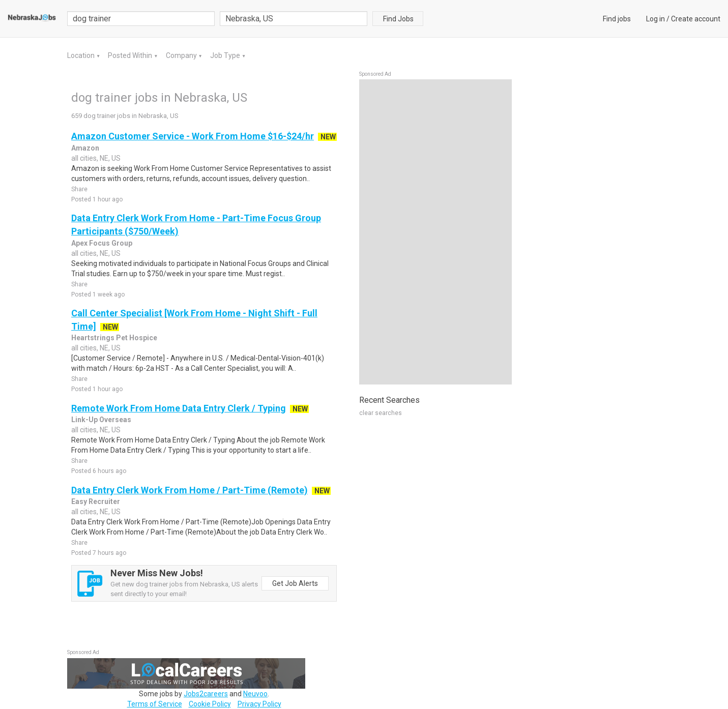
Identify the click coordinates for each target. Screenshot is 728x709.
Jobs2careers (206, 694)
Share (79, 189)
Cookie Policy (210, 704)
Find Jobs (398, 19)
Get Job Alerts (295, 583)
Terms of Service (155, 704)
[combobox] (294, 19)
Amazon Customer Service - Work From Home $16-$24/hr (193, 136)
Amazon (85, 148)
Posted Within (131, 55)
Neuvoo (255, 694)
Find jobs (617, 19)
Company (182, 55)
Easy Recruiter (96, 501)
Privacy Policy (259, 704)
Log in (656, 19)
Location (82, 55)
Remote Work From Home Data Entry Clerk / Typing (179, 408)
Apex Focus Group (102, 243)
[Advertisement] (435, 232)
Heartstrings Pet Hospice (114, 338)
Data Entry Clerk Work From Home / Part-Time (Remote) (190, 490)
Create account (696, 19)
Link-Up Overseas (101, 420)
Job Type (226, 55)
